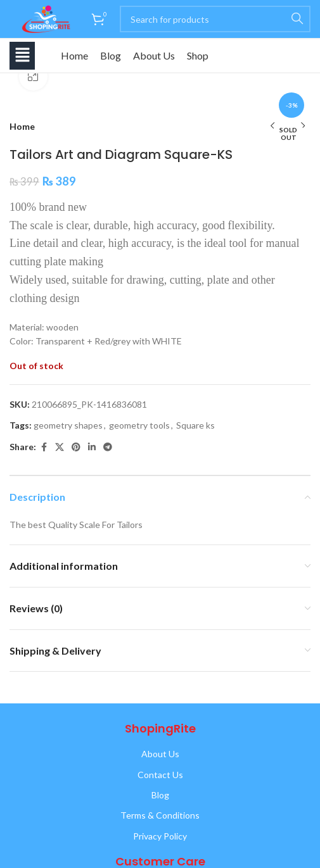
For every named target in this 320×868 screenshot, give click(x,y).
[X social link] (60, 447)
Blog (111, 55)
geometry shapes (68, 425)
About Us (154, 55)
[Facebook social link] (44, 447)
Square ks (195, 425)
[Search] (215, 19)
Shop (198, 55)
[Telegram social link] (108, 447)
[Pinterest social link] (76, 447)
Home (74, 55)
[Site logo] (44, 18)
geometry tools (139, 425)
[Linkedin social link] (92, 447)
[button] (22, 55)
